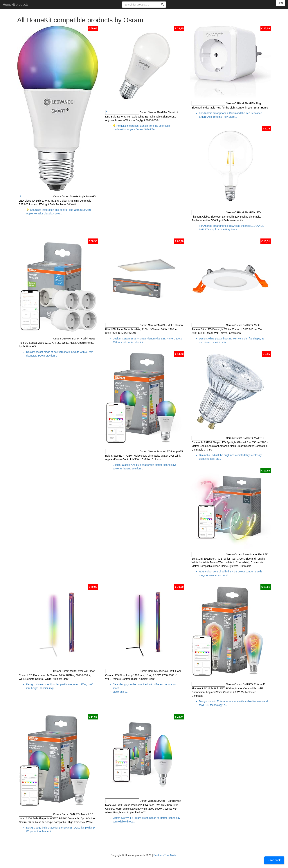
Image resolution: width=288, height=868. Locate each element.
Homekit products (16, 5)
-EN (281, 3)
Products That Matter (165, 855)
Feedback (274, 860)
